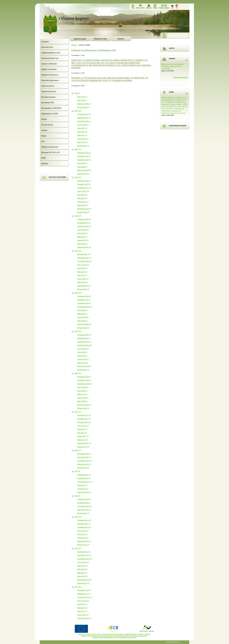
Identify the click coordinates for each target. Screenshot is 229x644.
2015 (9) (77, 471)
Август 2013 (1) (83, 531)
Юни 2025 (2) (82, 132)
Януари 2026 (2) (83, 107)
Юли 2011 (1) (82, 604)
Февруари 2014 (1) (84, 510)
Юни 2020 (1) (82, 314)
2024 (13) (78, 149)
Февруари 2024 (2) (84, 170)
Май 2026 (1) (82, 100)
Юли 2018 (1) (82, 391)
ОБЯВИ (171, 92)
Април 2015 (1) (83, 489)
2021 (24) (78, 251)
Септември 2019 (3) (85, 345)
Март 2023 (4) (82, 205)
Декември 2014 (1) (84, 499)
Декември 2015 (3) (84, 475)
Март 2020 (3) (82, 321)
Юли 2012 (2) (82, 566)
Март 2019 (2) (82, 363)
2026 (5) (77, 93)
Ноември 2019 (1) (84, 338)
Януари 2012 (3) (83, 583)
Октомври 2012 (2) (84, 555)
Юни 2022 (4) (82, 233)
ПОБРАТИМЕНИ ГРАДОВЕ (178, 126)
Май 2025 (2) (82, 135)
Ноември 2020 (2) (84, 300)
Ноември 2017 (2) (84, 419)
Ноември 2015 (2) (84, 478)
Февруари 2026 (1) (84, 104)
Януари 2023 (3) (83, 212)
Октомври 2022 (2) (84, 226)
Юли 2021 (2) (82, 268)
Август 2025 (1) (83, 125)
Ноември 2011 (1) (84, 594)
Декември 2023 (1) (84, 181)
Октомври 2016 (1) (84, 457)
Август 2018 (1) (83, 387)
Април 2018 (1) (83, 398)
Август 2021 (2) (83, 265)
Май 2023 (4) (82, 198)
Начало (74, 45)
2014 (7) (77, 496)
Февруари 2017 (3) (84, 443)
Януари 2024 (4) (83, 174)
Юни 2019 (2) (82, 356)
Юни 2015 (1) (82, 485)
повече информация (180, 77)
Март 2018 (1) (82, 401)
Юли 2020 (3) (82, 310)
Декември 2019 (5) (84, 335)
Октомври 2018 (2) (84, 380)
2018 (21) (78, 373)
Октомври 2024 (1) (84, 160)
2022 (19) (78, 216)
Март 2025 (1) (82, 142)
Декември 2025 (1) (84, 114)
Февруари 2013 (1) (84, 541)
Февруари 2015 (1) (84, 492)
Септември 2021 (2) (85, 261)
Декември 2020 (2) (84, 296)
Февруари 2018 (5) (84, 405)
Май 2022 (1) (82, 237)
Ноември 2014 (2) (84, 503)
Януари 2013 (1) (83, 545)
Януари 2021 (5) (83, 289)
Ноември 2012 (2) (84, 552)
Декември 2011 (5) (84, 590)
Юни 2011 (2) (82, 608)
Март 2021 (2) (82, 282)
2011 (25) (78, 587)
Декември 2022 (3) (84, 219)
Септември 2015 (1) (85, 482)
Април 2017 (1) (83, 436)
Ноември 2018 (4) (84, 377)
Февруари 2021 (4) (84, 286)
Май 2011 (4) (82, 611)
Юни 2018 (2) (82, 394)
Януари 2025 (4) (83, 146)
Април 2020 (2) (83, 317)
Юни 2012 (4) (82, 569)
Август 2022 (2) (83, 230)
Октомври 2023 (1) (84, 188)
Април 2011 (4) (83, 615)
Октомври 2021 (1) (84, 258)
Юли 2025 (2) (82, 128)
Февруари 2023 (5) (84, 209)
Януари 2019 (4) (83, 370)
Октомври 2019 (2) (84, 342)
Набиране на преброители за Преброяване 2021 (94, 50)
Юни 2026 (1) (82, 97)
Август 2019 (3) (83, 349)
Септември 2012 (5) (85, 559)
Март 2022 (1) (82, 244)
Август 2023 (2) (83, 191)
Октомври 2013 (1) (84, 527)
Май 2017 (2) (82, 433)
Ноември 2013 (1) (84, 524)
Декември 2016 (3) (84, 454)
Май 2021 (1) (82, 275)
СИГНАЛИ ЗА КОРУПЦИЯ (57, 177)
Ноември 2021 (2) (84, 254)
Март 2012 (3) (82, 576)
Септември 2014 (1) (85, 506)
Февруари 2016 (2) (84, 464)
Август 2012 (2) (83, 562)
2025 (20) (78, 111)
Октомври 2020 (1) (84, 303)
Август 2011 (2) (83, 601)
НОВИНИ (172, 59)
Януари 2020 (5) (83, 328)
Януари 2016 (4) (83, 468)
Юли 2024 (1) (82, 163)
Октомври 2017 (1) (84, 422)
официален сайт (82, 22)
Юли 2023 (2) (82, 195)
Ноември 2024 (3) (84, 156)
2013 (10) (78, 517)
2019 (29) (78, 331)
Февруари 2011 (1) (84, 618)
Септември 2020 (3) (85, 307)
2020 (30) (78, 293)
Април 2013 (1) (83, 538)
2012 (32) (78, 548)
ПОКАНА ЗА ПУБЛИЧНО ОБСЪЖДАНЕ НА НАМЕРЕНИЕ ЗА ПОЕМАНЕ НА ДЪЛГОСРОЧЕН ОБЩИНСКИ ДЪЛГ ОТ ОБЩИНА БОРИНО (110, 79)
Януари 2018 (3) (83, 408)
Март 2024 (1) (82, 167)
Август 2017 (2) (83, 426)
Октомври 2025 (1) (84, 121)
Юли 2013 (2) (82, 534)
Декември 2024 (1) (84, 153)
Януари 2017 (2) (83, 447)
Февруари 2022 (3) (84, 247)
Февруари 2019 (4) (84, 366)
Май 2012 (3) (82, 573)
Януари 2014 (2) (83, 513)
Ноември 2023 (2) (84, 184)
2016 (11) (78, 450)
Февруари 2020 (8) (84, 324)
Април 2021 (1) (83, 279)
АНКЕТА (172, 48)
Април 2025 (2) (83, 139)
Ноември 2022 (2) (84, 223)
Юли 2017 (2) (82, 429)
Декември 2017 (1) (84, 415)
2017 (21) (78, 412)
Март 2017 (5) (82, 440)
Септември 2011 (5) (85, 597)
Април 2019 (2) (83, 359)
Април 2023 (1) (83, 202)
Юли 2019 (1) (82, 352)
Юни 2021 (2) (82, 272)
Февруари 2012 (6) (84, 580)
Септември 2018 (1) (85, 384)
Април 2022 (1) (83, 240)
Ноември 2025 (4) (84, 118)
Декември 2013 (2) (84, 520)
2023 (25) (78, 177)
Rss (187, 60)
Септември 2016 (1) (85, 461)
